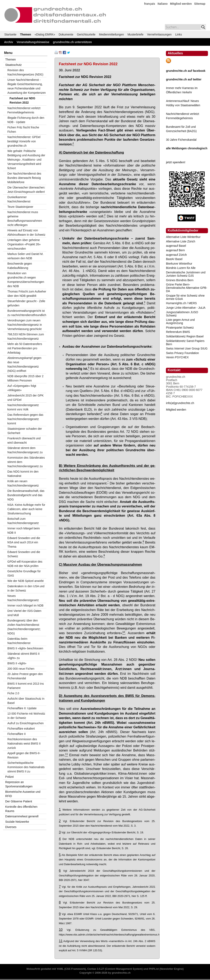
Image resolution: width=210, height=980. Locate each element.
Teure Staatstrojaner (20, 207)
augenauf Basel (176, 246)
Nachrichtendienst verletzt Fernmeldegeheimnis (24, 110)
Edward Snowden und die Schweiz (24, 554)
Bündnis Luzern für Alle (181, 268)
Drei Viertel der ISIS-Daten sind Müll (24, 613)
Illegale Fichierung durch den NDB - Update (26, 120)
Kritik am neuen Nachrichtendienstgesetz (23, 483)
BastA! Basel (174, 259)
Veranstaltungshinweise (33, 42)
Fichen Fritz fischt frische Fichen (23, 130)
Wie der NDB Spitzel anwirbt (26, 581)
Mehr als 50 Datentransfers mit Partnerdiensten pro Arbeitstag (25, 348)
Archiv (9, 42)
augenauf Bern (175, 250)
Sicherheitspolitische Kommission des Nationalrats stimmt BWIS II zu (26, 767)
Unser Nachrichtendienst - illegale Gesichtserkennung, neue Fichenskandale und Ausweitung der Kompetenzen (27, 86)
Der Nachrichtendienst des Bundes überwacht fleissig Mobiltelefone (24, 178)
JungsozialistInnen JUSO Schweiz (182, 314)
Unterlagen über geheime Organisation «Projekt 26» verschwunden (24, 244)
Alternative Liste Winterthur (183, 237)
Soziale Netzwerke (17, 822)
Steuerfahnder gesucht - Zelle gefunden (26, 303)
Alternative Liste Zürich (180, 241)
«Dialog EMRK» (45, 34)
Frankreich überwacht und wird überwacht (24, 440)
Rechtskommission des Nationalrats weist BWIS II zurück (24, 744)
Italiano (163, 4)
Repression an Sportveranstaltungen (19, 784)
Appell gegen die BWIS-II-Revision (24, 755)
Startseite (10, 34)
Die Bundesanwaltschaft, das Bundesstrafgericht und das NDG (26, 495)
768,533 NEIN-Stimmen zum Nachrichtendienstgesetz (26, 336)
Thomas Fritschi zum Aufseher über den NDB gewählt (27, 294)
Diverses (11, 827)
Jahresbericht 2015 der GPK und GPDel (26, 398)
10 (61, 930)
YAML (60, 969)
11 (61, 941)
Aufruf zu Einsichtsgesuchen (26, 723)
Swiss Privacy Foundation (182, 353)
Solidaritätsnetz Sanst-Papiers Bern (185, 343)
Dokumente (66, 34)
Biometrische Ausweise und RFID (23, 794)
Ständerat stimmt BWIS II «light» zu (23, 656)
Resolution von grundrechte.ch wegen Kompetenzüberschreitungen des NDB (26, 280)
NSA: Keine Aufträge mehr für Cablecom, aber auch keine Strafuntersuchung (26, 509)
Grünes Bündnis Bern (180, 280)
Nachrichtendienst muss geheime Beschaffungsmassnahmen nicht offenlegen (25, 219)
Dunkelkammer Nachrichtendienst (19, 199)
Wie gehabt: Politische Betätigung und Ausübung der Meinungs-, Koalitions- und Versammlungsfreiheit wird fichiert (26, 160)
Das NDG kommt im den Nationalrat (23, 474)
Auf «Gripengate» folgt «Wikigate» (22, 388)
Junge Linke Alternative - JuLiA (186, 308)
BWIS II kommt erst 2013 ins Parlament (26, 686)
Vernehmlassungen (159, 34)
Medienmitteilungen (111, 34)
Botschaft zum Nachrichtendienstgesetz (23, 521)
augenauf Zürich (176, 255)
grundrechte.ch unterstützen (72, 42)
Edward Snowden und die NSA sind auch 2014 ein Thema (24, 542)
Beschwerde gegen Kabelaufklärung (20, 266)
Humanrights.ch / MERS (181, 303)
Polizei (10, 777)
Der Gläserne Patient (19, 801)
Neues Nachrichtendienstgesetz (23, 598)
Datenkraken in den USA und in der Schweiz (26, 588)
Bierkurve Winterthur (179, 264)
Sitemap (200, 4)
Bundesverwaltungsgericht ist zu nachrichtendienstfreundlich (27, 313)
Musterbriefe (136, 34)
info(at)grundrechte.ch (180, 403)
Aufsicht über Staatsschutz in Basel (26, 701)
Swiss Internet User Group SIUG (187, 348)
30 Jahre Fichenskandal (181, 140)
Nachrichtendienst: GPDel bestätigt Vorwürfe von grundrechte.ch (24, 141)
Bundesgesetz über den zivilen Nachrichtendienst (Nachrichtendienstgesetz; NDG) (24, 627)
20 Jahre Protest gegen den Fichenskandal (25, 676)
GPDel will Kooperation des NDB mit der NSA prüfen (25, 564)
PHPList (154, 969)
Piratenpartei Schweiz (180, 328)
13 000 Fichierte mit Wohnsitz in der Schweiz (26, 716)
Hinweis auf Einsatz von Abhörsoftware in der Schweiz (26, 232)
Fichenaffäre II (17, 734)
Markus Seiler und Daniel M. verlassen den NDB (25, 256)
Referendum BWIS (178, 332)
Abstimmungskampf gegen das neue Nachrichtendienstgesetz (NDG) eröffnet (24, 364)
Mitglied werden (181, 4)
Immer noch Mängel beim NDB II (24, 531)
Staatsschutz (14, 65)
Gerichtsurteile (86, 34)
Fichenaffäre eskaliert (21, 729)
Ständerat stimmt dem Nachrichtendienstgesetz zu (25, 450)
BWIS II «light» (17, 663)
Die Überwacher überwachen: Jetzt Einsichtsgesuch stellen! (26, 190)
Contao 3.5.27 (96, 969)
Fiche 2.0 (13, 693)
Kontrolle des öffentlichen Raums (21, 809)
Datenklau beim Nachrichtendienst (19, 641)
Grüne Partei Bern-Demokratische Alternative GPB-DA (187, 288)
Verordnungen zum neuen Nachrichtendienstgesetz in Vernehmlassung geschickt (25, 325)
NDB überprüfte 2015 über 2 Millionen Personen (25, 378)
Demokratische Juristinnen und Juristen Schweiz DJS (186, 274)
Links (179, 34)
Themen (26, 34)
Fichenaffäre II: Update (22, 708)
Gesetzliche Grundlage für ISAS (24, 573)
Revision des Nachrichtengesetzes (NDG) (25, 72)
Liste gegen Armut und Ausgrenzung (180, 321)
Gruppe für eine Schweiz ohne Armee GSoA (185, 297)
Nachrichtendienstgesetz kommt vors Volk (23, 407)
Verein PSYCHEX (177, 357)
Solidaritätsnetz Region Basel (185, 336)
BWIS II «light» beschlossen (25, 648)
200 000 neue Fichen (21, 669)
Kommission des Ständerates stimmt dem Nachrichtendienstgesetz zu (26, 462)
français (150, 4)
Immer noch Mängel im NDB (25, 605)
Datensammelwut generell (22, 816)
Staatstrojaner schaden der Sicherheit (25, 431)
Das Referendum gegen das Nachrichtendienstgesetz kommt (25, 419)
